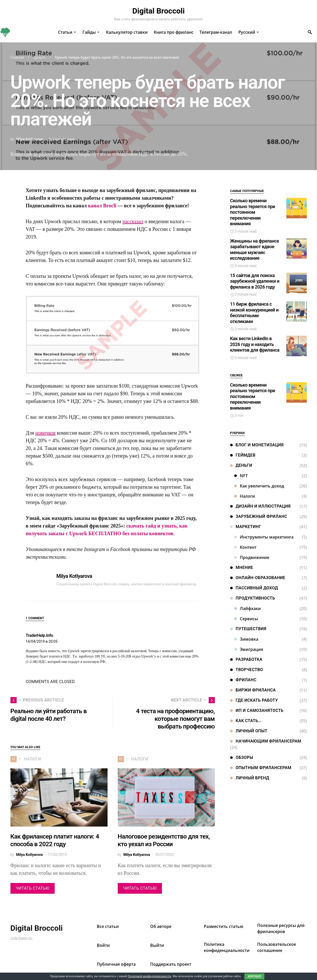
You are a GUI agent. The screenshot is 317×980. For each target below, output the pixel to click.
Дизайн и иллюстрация (260, 506)
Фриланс (243, 680)
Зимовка (246, 639)
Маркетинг (246, 527)
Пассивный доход (254, 588)
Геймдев (243, 455)
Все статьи (108, 926)
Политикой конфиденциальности (149, 976)
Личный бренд (250, 778)
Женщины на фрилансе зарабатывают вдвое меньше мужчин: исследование (255, 250)
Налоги (245, 496)
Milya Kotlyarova (29, 139)
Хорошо (254, 976)
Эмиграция (249, 649)
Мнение (242, 567)
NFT (241, 476)
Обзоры (242, 757)
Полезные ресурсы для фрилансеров (281, 928)
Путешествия (248, 629)
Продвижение (252, 557)
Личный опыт (249, 731)
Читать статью (33, 888)
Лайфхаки (248, 608)
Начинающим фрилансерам (266, 741)
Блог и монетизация (257, 445)
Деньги (40, 57)
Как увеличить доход (259, 486)
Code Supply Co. (22, 938)
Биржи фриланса (253, 690)
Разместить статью (224, 926)
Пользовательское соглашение (277, 947)
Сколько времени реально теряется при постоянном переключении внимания (253, 212)
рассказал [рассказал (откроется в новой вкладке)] (133, 221)
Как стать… (246, 721)
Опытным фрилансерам (261, 768)
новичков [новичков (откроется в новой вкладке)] (45, 433)
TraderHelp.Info (39, 635)
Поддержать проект (171, 964)
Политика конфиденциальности (227, 947)
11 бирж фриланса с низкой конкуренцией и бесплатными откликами (254, 313)
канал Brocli (102, 206)
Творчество (247, 670)
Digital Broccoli (158, 11)
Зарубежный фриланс (259, 516)
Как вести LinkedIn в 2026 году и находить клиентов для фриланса (255, 344)
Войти (103, 945)
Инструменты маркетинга (264, 537)
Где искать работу (254, 700)
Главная (17, 57)
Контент (245, 547)
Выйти (157, 945)
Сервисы (246, 619)
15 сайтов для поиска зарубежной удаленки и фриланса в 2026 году (255, 281)
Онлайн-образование (258, 578)
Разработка (246, 659)
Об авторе (161, 926)
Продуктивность (253, 598)
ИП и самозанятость (257, 710)
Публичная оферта (116, 964)
